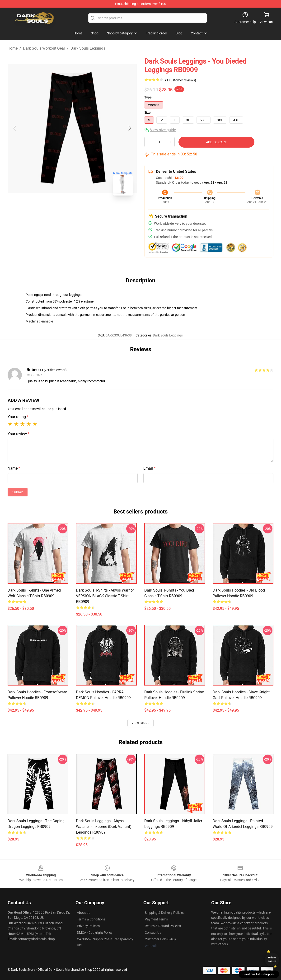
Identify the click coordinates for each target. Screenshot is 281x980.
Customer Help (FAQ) (160, 939)
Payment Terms (156, 919)
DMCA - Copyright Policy (95, 933)
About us (84, 913)
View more (141, 723)
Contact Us (153, 933)
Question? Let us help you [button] (259, 974)
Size (148, 112)
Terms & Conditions (91, 919)
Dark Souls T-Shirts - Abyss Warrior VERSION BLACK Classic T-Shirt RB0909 (105, 596)
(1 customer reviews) (181, 80)
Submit (18, 492)
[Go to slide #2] (84, 210)
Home (13, 48)
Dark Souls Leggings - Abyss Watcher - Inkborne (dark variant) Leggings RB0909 (104, 827)
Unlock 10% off (272, 959)
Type (148, 97)
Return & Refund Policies (163, 926)
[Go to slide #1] (60, 210)
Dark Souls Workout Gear (44, 48)
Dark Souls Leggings (88, 48)
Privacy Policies (88, 926)
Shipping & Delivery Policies (165, 913)
